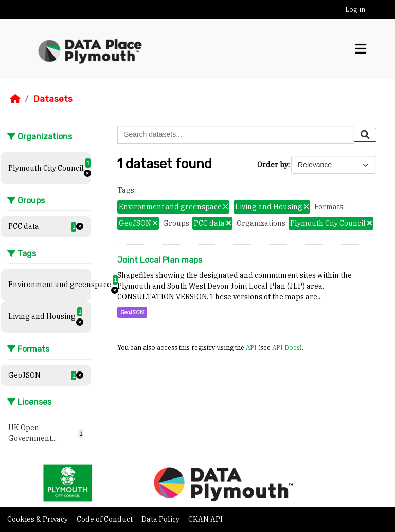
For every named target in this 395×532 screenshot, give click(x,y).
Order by (273, 165)
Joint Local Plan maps (160, 260)
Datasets (53, 99)
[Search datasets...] (236, 135)
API (251, 347)
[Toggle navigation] (361, 49)
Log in (355, 10)
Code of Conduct (105, 519)
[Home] (15, 99)
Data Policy (161, 519)
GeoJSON (132, 312)
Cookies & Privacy (38, 519)
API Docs (286, 347)
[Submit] (365, 135)
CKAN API (205, 519)
